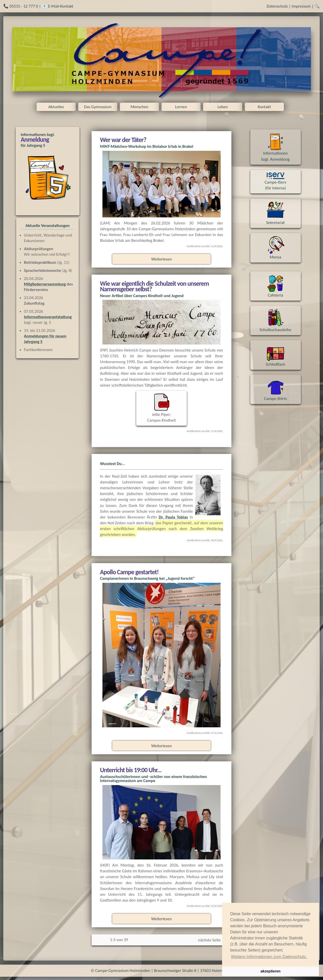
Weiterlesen (161, 259)
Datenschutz (277, 6)
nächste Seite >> (212, 940)
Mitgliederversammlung (45, 284)
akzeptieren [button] (270, 971)
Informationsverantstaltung (48, 317)
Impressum (301, 6)
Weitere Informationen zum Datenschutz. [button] (269, 957)
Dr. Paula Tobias (173, 517)
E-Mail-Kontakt (61, 6)
